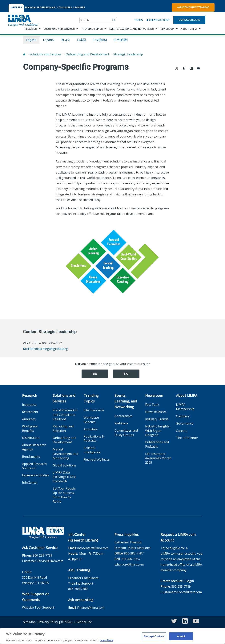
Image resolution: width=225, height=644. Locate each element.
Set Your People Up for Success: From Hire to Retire (64, 495)
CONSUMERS (64, 7)
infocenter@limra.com (93, 548)
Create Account (158, 20)
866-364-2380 (78, 589)
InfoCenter (30, 482)
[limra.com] (23, 20)
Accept (181, 638)
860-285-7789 (42, 555)
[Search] (114, 20)
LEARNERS (79, 7)
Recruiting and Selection (63, 428)
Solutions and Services (46, 54)
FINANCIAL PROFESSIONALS (40, 7)
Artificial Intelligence (92, 450)
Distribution (31, 438)
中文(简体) (100, 40)
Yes (95, 374)
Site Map (29, 622)
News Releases (156, 412)
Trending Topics (91, 398)
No (126, 374)
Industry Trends (157, 419)
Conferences (124, 416)
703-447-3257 (131, 559)
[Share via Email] (199, 69)
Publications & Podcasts (94, 439)
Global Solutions (64, 465)
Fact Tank (152, 405)
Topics (139, 20)
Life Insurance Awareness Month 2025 (158, 458)
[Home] (24, 54)
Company (183, 416)
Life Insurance (94, 410)
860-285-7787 (134, 553)
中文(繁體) (121, 40)
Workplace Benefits (30, 428)
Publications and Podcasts (157, 444)
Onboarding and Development (87, 54)
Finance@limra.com (91, 608)
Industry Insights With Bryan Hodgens (157, 431)
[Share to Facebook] (184, 69)
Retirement (30, 412)
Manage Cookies (154, 638)
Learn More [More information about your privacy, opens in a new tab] (106, 642)
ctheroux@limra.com (129, 564)
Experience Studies (36, 475)
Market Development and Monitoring (65, 454)
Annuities (29, 419)
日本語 (82, 40)
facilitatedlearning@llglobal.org (45, 349)
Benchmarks (31, 457)
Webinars (121, 423)
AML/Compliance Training (193, 7)
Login (190, 581)
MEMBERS (16, 7)
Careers (182, 431)
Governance (185, 423)
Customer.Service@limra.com (43, 561)
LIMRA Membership (185, 407)
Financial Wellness (97, 459)
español (49, 40)
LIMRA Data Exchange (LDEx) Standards (65, 477)
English (31, 40)
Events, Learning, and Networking (126, 401)
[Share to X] (177, 69)
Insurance (29, 405)
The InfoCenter (187, 438)
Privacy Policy (48, 622)
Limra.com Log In (189, 20)
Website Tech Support (38, 607)
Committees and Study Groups (126, 433)
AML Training (79, 570)
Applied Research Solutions (34, 466)
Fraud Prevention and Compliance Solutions (65, 415)
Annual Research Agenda (34, 447)
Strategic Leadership (128, 54)
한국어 (66, 40)
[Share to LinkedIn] (191, 69)
